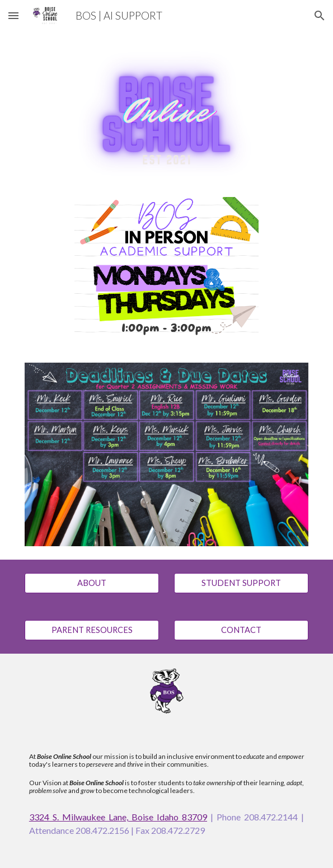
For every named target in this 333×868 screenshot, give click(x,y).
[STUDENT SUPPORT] (241, 583)
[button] (13, 15)
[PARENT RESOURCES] (92, 630)
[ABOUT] (92, 583)
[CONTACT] (241, 630)
